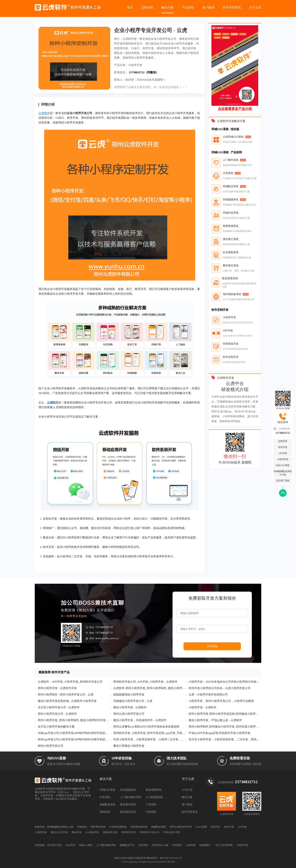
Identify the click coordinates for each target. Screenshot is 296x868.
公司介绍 (187, 790)
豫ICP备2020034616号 (171, 858)
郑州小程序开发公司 (50, 746)
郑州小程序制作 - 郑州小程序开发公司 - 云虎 (66, 695)
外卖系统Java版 (160, 845)
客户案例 (208, 7)
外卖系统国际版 (118, 827)
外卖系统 (105, 797)
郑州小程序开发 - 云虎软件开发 (57, 688)
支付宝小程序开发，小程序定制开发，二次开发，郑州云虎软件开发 (225, 739)
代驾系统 (151, 812)
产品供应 (188, 7)
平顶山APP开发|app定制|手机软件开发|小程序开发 (220, 733)
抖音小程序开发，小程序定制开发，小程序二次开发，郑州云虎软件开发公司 (150, 739)
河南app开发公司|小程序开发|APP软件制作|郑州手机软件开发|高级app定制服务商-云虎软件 (74, 733)
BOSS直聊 (201, 827)
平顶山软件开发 (172, 832)
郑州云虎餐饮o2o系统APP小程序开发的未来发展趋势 (146, 727)
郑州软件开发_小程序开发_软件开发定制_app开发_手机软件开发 (150, 733)
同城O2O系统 (108, 790)
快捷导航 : (40, 827)
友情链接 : (40, 845)
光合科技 (70, 845)
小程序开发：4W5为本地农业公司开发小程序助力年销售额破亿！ (225, 682)
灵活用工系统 (283, 481)
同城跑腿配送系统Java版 (283, 473)
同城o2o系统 (86, 845)
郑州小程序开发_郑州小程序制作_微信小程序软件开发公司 (74, 720)
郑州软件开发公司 (150, 832)
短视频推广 (205, 845)
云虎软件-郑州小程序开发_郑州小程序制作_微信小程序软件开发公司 (150, 688)
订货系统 (151, 805)
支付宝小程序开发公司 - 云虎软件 (59, 707)
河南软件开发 (110, 832)
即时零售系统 (98, 827)
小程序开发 (283, 459)
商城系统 (105, 812)
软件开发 (283, 447)
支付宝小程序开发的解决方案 (56, 727)
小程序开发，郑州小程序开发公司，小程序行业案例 (221, 701)
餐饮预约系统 (128, 805)
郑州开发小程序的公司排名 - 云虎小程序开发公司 (220, 688)
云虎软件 (44, 113)
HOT (248, 137)
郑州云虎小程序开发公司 (129, 714)
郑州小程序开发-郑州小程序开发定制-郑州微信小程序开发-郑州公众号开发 (225, 714)
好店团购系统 (128, 790)
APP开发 (283, 453)
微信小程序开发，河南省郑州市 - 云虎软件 (140, 720)
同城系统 (82, 827)
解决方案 (168, 7)
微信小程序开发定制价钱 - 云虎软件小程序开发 (67, 701)
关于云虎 (255, 7)
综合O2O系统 (283, 465)
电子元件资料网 (224, 845)
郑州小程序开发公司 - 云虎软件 (57, 714)
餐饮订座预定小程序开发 (129, 746)
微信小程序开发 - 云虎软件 (130, 707)
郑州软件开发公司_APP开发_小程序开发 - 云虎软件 (145, 682)
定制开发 (147, 7)
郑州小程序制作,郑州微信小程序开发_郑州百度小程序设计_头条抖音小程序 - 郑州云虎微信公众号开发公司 (225, 727)
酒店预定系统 (128, 812)
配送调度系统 (154, 790)
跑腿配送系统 (108, 805)
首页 (130, 7)
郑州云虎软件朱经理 (181, 827)
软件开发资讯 (232, 7)
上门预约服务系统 (131, 797)
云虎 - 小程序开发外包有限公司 (208, 695)
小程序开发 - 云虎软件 (203, 707)
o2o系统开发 (92, 832)
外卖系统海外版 (139, 827)
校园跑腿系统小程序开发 (129, 695)
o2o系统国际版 (154, 797)
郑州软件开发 (129, 832)
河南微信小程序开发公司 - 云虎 (133, 701)
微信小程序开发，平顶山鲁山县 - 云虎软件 (215, 720)
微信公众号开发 (59, 832)
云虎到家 (191, 845)
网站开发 (77, 832)
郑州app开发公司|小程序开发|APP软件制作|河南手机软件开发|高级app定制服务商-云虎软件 (74, 739)
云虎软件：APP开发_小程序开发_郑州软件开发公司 (70, 682)
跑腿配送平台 (127, 845)
